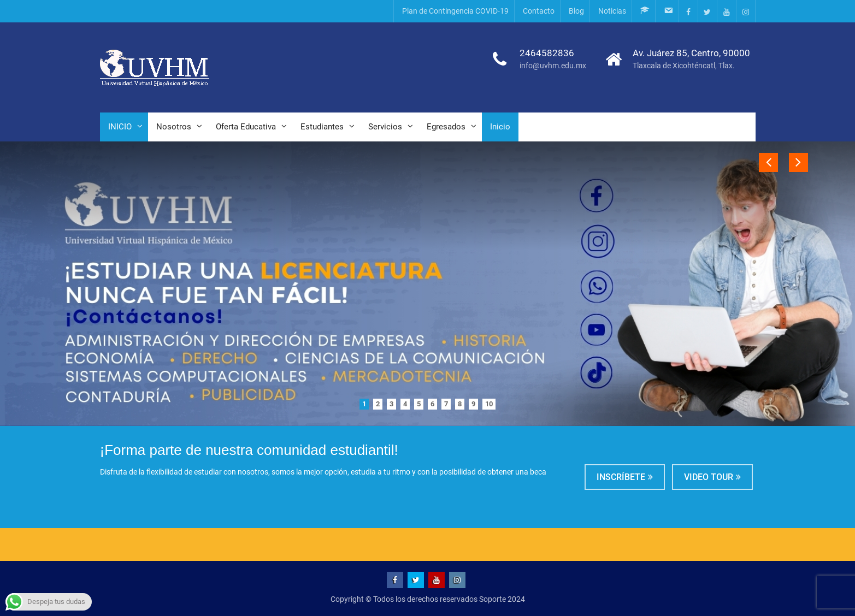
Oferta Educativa (246, 127)
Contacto (539, 11)
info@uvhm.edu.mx (553, 66)
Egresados (446, 127)
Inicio (500, 127)
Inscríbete (621, 477)
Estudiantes (322, 127)
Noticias (612, 11)
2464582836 (547, 53)
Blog (576, 11)
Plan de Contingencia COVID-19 (455, 11)
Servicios (385, 127)
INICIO (120, 127)
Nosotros (174, 127)
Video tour (709, 477)
